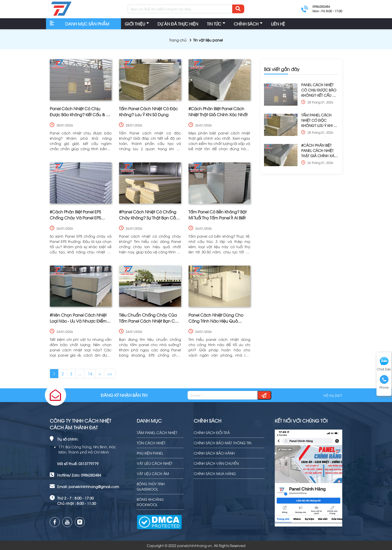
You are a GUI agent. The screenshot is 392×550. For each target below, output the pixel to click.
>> (110, 374)
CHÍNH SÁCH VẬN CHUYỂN (216, 463)
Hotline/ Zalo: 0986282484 (79, 475)
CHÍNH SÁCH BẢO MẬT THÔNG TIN (222, 443)
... (80, 374)
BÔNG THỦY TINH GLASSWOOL (151, 486)
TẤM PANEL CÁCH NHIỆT (157, 432)
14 (90, 374)
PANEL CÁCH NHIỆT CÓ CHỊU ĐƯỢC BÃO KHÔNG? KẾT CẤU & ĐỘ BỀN (319, 90)
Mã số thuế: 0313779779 (78, 463)
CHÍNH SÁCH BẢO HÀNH (214, 453)
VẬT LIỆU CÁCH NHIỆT (155, 463)
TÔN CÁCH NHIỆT (151, 443)
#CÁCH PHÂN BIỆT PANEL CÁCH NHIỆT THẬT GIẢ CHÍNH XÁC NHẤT (319, 150)
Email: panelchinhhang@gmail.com (88, 486)
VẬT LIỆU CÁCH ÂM (153, 473)
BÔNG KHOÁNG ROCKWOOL (150, 502)
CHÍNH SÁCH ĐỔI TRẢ (212, 432)
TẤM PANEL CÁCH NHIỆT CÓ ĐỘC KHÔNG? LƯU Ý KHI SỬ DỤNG (319, 120)
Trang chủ (178, 40)
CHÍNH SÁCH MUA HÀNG (215, 473)
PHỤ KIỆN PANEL (150, 453)
